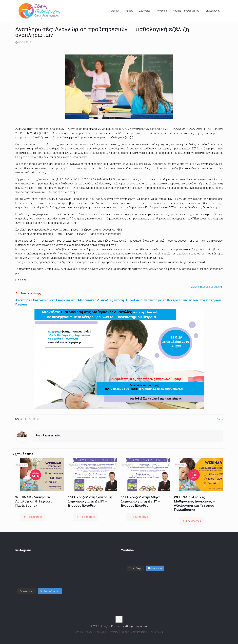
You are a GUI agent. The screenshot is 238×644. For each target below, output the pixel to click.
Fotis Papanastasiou (49, 436)
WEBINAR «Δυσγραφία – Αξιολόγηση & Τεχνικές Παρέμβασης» (35, 501)
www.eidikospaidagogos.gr (207, 287)
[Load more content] (136, 565)
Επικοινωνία (156, 632)
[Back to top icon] (119, 619)
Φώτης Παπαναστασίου (134, 632)
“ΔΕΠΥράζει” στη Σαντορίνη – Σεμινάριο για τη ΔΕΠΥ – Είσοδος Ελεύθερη (92, 501)
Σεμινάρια (101, 632)
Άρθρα (89, 632)
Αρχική (79, 632)
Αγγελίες (114, 632)
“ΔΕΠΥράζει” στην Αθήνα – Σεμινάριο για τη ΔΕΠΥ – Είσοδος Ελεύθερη (142, 501)
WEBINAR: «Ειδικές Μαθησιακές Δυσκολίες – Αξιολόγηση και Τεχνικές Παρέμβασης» (194, 503)
